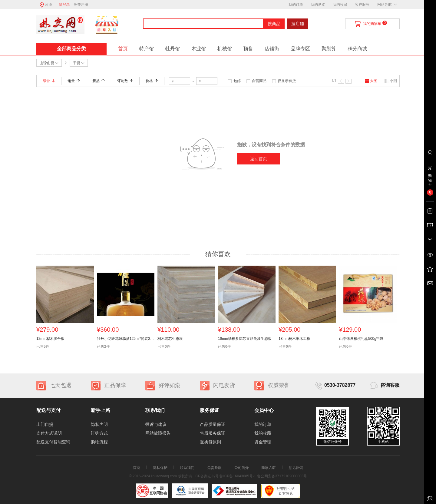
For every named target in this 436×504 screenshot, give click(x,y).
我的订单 (296, 5)
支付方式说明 (49, 433)
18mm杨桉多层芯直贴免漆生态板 (245, 339)
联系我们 (187, 468)
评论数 (125, 81)
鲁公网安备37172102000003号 (282, 476)
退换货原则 (210, 442)
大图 (371, 81)
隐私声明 (99, 424)
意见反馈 (296, 468)
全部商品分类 (71, 49)
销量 (74, 81)
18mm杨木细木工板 (294, 339)
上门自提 (45, 424)
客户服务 (362, 5)
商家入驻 (269, 468)
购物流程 (99, 442)
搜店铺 (298, 24)
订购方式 (99, 433)
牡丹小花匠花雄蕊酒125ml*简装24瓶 (126, 339)
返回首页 (259, 159)
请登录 (64, 5)
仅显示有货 (287, 81)
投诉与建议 (156, 424)
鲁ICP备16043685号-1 (238, 476)
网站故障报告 (158, 433)
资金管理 (263, 442)
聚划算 (329, 49)
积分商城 (357, 49)
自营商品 (259, 81)
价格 (152, 81)
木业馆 (199, 49)
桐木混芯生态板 (170, 339)
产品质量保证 (213, 424)
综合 (49, 81)
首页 (123, 49)
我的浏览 (318, 5)
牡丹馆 (173, 49)
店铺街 (272, 49)
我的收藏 (340, 5)
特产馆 (147, 49)
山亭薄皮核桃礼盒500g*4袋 (361, 339)
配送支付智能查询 (53, 442)
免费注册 (81, 5)
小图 (391, 81)
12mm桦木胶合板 (50, 339)
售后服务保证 (213, 433)
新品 (99, 81)
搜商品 (274, 24)
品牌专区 (300, 49)
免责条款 (214, 468)
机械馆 (225, 49)
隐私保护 (160, 468)
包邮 (237, 81)
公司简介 (242, 468)
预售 (248, 49)
